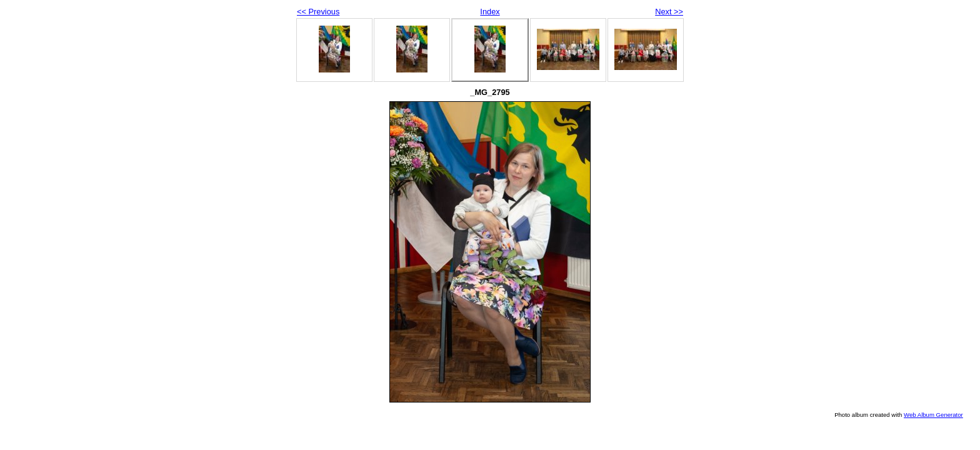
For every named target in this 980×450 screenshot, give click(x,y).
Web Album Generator (933, 415)
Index (490, 12)
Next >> (669, 12)
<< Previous (318, 12)
